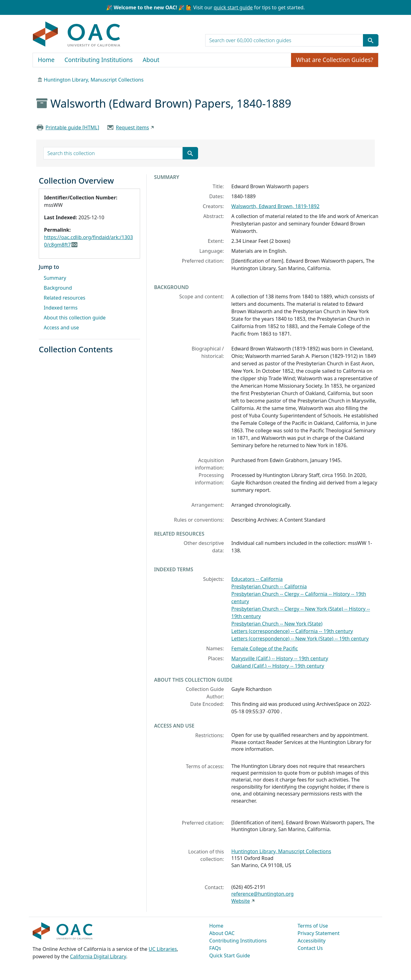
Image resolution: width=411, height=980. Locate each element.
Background (58, 288)
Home (46, 60)
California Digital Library (98, 956)
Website (241, 901)
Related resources (64, 298)
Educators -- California (257, 579)
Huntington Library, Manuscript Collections (94, 80)
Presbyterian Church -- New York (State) (277, 624)
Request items (133, 127)
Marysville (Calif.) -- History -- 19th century (280, 658)
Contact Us (310, 948)
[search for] (284, 40)
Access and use (61, 327)
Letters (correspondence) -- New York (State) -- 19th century (300, 639)
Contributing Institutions (99, 60)
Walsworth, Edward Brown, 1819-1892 (275, 206)
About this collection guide (75, 318)
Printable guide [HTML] (72, 127)
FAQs (215, 948)
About (151, 60)
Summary (55, 278)
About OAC (222, 933)
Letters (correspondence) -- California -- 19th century (292, 631)
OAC (77, 34)
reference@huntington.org (262, 894)
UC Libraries (163, 949)
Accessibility (312, 941)
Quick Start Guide (230, 955)
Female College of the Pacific (265, 648)
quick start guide (233, 7)
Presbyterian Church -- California (269, 586)
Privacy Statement (319, 933)
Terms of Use (313, 926)
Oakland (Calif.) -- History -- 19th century (278, 666)
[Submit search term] (371, 40)
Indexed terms (61, 308)
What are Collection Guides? (335, 60)
